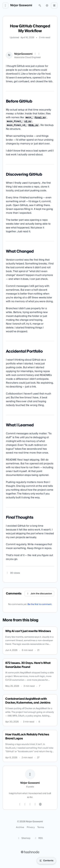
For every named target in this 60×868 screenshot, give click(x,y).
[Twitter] (20, 804)
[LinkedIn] (39, 54)
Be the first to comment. (40, 604)
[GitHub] (30, 804)
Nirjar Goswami (21, 5)
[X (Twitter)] (35, 54)
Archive (20, 827)
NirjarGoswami (23, 54)
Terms (41, 827)
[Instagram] (25, 804)
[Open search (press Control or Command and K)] (40, 5)
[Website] (40, 804)
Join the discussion (39, 594)
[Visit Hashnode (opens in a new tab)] (30, 852)
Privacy (31, 827)
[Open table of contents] (46, 861)
